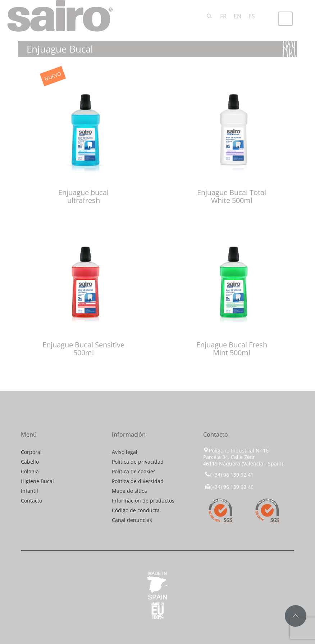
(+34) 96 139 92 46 (229, 487)
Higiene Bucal (37, 481)
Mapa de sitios (129, 491)
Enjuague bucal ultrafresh (83, 196)
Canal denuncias (132, 520)
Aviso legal (125, 452)
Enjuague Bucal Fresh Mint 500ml (232, 349)
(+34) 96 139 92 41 (228, 475)
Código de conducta (136, 510)
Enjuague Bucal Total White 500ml (232, 196)
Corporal (31, 452)
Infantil (29, 491)
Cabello (30, 462)
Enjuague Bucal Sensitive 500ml (83, 349)
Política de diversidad (138, 481)
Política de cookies (134, 471)
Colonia (30, 471)
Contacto (31, 501)
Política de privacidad (138, 462)
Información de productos (143, 501)
